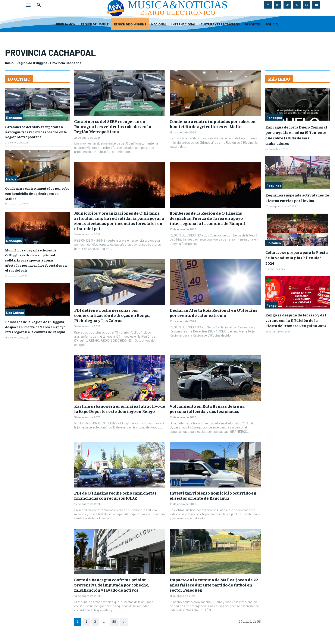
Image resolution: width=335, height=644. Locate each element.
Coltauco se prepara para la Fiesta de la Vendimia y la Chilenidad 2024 (297, 258)
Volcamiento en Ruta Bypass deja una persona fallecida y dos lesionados (207, 408)
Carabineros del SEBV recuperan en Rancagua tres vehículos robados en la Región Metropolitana (36, 131)
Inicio (9, 63)
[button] (39, 5)
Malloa (11, 178)
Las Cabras (15, 310)
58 (114, 621)
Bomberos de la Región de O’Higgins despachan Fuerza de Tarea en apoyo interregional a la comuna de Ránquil (35, 324)
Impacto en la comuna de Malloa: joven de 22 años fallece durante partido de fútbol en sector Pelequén (214, 585)
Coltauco (274, 243)
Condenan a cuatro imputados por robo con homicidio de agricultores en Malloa (37, 192)
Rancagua (14, 117)
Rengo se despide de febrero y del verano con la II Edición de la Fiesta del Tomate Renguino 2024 (296, 320)
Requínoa (274, 185)
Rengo (272, 305)
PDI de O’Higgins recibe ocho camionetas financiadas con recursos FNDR (115, 495)
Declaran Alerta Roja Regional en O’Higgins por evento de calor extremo (214, 312)
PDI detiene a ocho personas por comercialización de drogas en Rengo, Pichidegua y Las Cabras (112, 315)
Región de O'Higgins (32, 63)
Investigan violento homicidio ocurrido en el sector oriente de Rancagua (213, 495)
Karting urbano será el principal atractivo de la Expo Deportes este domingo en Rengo (120, 408)
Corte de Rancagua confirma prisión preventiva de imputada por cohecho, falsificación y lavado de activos (112, 585)
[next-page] (124, 622)
